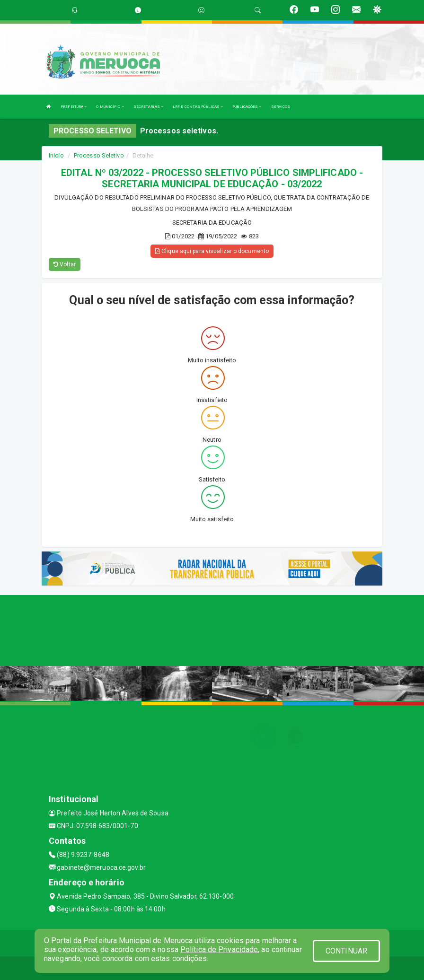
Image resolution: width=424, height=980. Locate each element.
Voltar (65, 264)
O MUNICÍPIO (110, 107)
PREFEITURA (74, 107)
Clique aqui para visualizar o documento (212, 251)
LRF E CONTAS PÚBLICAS (198, 107)
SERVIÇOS (281, 107)
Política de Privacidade (219, 949)
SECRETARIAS (148, 107)
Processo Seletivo (99, 155)
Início (56, 155)
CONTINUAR (346, 951)
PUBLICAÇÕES (247, 107)
